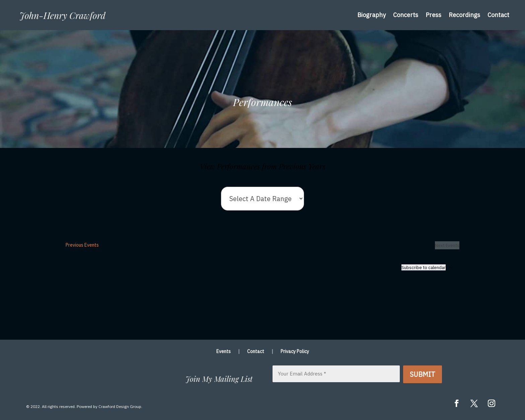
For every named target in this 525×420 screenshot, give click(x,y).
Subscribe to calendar (424, 267)
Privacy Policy (295, 352)
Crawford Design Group (120, 406)
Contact (498, 15)
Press (433, 15)
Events (223, 352)
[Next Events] (447, 245)
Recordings (464, 15)
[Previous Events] (82, 245)
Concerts (406, 15)
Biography (371, 15)
